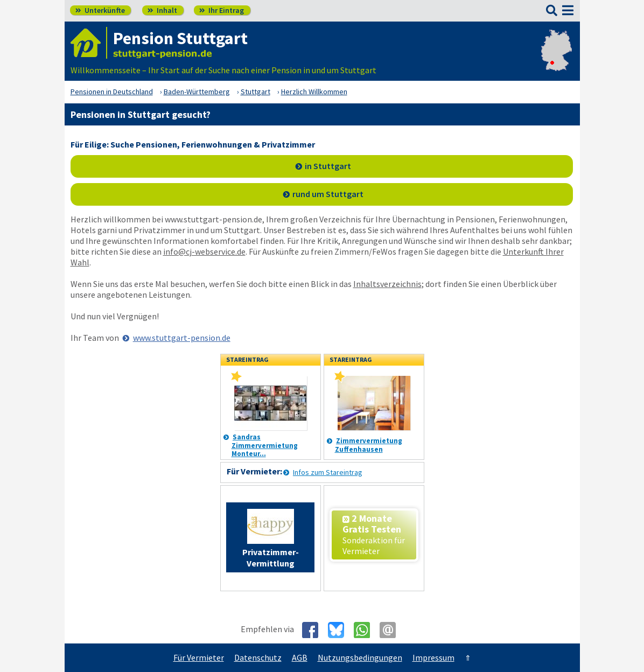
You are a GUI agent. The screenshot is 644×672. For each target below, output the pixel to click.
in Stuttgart (328, 166)
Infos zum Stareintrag (328, 472)
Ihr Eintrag (222, 10)
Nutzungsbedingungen (360, 657)
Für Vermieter (199, 657)
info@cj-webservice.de (204, 251)
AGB (300, 657)
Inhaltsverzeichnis (387, 284)
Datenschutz (258, 657)
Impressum (433, 657)
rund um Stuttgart (328, 194)
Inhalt (162, 10)
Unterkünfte (100, 10)
